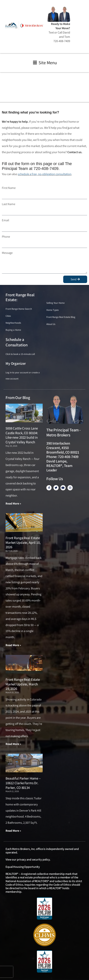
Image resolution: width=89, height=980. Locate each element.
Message (7, 253)
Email (5, 220)
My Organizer (16, 363)
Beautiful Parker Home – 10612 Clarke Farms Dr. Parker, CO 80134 (23, 783)
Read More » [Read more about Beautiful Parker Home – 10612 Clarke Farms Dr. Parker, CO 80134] (13, 831)
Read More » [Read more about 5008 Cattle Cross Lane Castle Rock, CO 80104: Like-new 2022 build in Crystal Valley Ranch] (13, 503)
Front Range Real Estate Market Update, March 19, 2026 (23, 684)
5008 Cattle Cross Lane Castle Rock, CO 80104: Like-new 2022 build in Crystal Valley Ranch (22, 435)
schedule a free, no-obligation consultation (45, 174)
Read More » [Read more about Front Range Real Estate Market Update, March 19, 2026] (13, 744)
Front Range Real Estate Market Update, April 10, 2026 (23, 542)
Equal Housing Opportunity (23, 867)
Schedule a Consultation (17, 342)
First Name (9, 188)
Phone (6, 237)
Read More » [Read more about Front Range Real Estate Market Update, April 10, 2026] (13, 645)
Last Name (9, 204)
